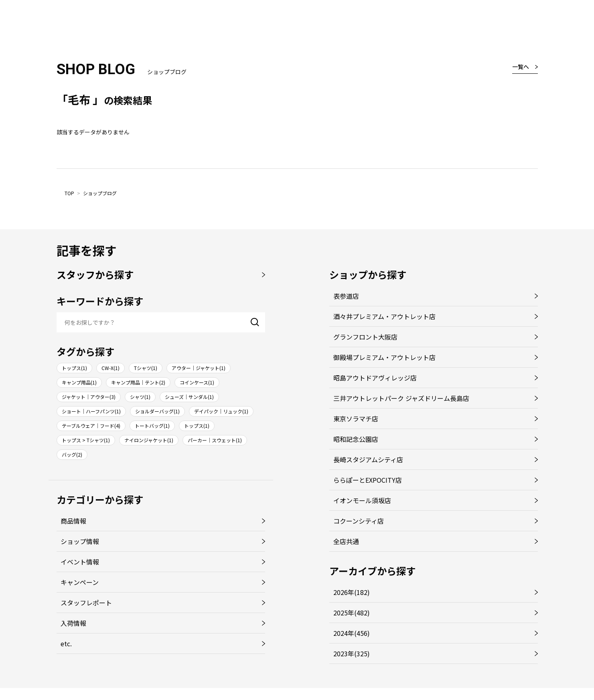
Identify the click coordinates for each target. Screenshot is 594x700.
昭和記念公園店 (356, 439)
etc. (66, 643)
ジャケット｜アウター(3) (89, 397)
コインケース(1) (197, 382)
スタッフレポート (86, 603)
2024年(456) (352, 633)
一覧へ (521, 67)
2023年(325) (352, 653)
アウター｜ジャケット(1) (199, 368)
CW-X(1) (110, 368)
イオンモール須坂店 (362, 500)
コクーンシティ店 (359, 521)
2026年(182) (352, 592)
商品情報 (73, 521)
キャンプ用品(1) (79, 382)
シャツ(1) (140, 397)
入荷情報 (73, 623)
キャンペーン (80, 582)
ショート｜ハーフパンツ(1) (91, 411)
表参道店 (346, 296)
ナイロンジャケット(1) (149, 440)
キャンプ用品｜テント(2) (138, 382)
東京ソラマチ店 (356, 419)
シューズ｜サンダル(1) (189, 397)
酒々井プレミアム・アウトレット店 (384, 316)
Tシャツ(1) (146, 368)
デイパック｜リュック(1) (221, 411)
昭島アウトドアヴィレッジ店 (375, 378)
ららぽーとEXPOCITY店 (368, 480)
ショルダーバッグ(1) (157, 411)
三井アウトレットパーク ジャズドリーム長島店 (401, 398)
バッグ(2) (72, 454)
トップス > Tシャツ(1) (86, 440)
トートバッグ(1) (152, 426)
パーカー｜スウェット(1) (215, 440)
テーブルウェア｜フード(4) (91, 426)
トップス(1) (74, 368)
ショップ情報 (80, 541)
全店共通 (346, 541)
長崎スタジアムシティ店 (368, 459)
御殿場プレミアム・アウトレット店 (384, 357)
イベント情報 (80, 562)
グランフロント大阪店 (365, 337)
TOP (69, 193)
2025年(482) (352, 613)
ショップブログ (100, 193)
